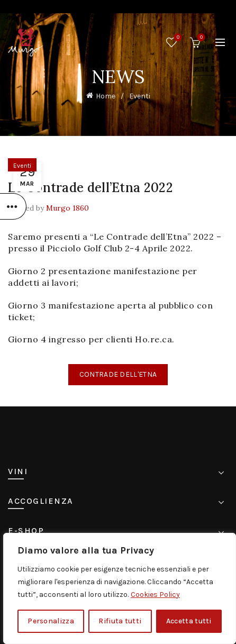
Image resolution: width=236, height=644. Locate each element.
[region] (120, 588)
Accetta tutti (189, 621)
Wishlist (177, 38)
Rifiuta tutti (120, 621)
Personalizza (51, 621)
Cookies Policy (155, 595)
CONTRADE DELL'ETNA (118, 374)
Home (106, 96)
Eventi (140, 96)
